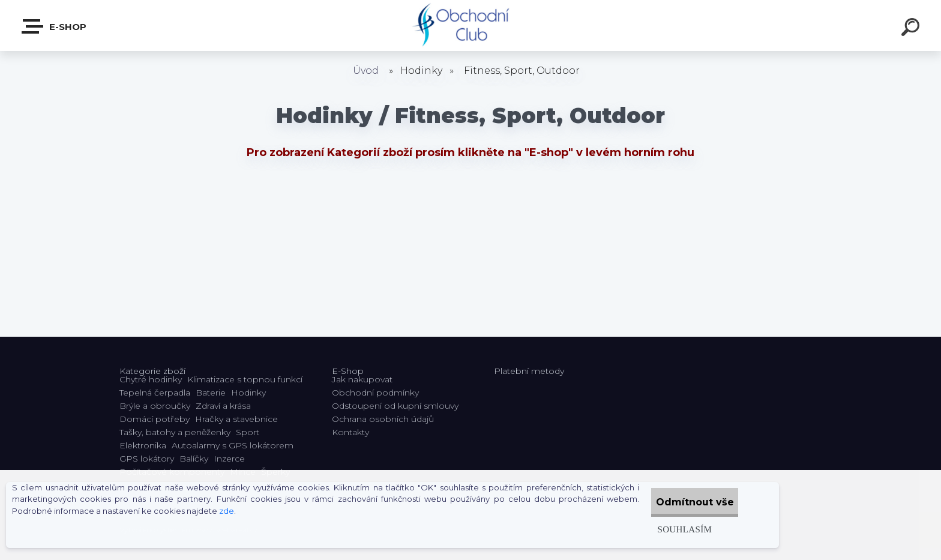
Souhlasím (665, 529)
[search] (912, 29)
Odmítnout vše (685, 502)
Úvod (366, 71)
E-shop (55, 26)
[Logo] (471, 26)
